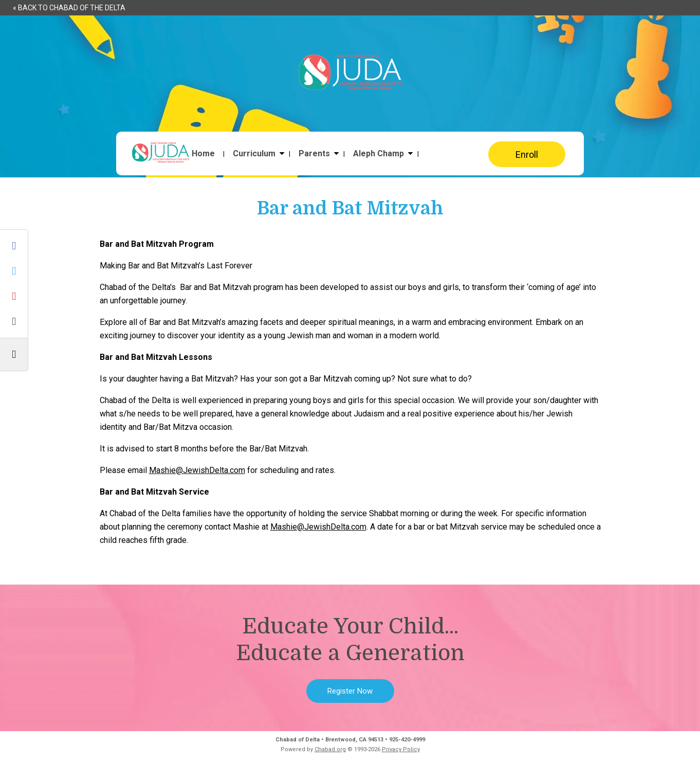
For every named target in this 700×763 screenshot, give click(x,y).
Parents (314, 154)
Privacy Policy (401, 749)
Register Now (350, 691)
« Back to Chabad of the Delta (69, 8)
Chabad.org (330, 749)
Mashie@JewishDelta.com (197, 470)
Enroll (527, 155)
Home (203, 154)
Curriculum (254, 154)
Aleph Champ (379, 154)
